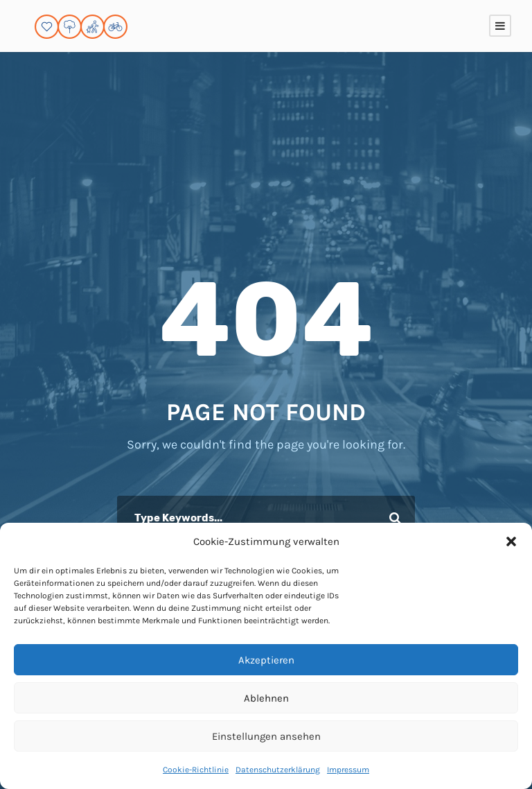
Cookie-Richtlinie (196, 770)
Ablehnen (266, 698)
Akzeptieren (266, 660)
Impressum (348, 770)
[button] (511, 541)
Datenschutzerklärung (278, 770)
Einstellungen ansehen (266, 736)
